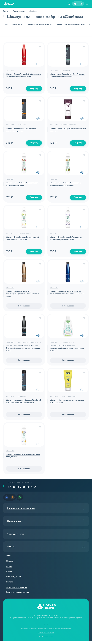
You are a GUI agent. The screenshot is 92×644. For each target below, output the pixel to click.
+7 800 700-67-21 (24, 490)
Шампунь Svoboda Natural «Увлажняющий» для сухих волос (20, 458)
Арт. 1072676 (54, 180)
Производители (20, 11)
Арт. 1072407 (54, 344)
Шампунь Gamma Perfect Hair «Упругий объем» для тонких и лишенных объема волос (67, 296)
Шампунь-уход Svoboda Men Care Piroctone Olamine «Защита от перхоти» (67, 76)
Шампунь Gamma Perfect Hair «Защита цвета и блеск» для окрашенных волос (23, 76)
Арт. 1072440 (11, 71)
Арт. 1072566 (54, 399)
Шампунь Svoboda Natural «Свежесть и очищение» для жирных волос (67, 185)
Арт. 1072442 (54, 289)
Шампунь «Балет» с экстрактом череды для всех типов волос (66, 404)
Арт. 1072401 (11, 125)
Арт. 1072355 (54, 71)
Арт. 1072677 (11, 235)
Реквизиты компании (46, 636)
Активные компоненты (17, 590)
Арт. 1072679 (54, 235)
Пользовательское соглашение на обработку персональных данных (46, 631)
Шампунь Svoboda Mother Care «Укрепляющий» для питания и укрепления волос (68, 350)
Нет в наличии (24, 307)
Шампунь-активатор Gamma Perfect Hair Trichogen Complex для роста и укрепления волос (24, 350)
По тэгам (11, 585)
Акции (9, 569)
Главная (6, 11)
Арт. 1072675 (11, 180)
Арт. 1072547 (11, 344)
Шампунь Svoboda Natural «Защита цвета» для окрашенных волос (21, 185)
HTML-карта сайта (46, 640)
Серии (9, 574)
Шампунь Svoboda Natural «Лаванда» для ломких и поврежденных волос (68, 240)
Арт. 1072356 (11, 399)
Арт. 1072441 (10, 289)
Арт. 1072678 (11, 453)
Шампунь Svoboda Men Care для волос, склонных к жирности (23, 130)
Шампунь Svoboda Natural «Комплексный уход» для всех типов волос (24, 240)
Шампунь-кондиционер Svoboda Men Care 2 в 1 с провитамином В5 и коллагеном (22, 405)
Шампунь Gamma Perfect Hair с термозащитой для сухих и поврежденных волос (24, 296)
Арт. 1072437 (54, 125)
